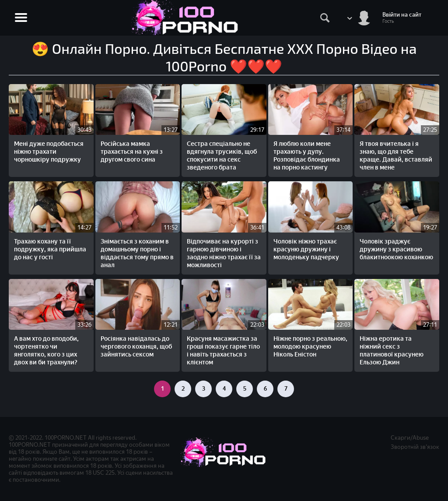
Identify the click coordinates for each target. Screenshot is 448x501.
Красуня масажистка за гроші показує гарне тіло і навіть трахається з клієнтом (223, 351)
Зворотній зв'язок (415, 447)
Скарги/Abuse (410, 438)
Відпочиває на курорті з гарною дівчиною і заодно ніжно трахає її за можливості (224, 253)
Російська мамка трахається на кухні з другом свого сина (132, 152)
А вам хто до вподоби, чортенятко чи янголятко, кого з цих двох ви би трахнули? (46, 351)
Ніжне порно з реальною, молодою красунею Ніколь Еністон (310, 347)
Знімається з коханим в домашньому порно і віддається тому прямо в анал (137, 253)
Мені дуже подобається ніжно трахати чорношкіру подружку (49, 152)
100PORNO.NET (66, 438)
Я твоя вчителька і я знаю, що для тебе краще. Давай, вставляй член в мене (396, 156)
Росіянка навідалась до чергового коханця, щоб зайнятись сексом (136, 347)
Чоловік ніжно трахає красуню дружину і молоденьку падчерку (306, 249)
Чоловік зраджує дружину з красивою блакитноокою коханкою (396, 249)
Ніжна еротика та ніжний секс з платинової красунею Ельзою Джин (392, 351)
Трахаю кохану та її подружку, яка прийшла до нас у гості (50, 249)
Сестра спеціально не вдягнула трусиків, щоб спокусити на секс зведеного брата (222, 156)
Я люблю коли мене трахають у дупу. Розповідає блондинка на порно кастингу (307, 156)
